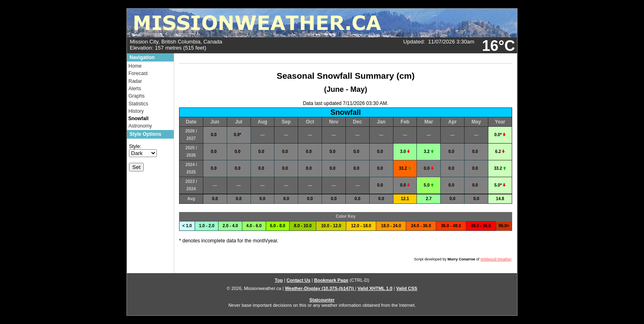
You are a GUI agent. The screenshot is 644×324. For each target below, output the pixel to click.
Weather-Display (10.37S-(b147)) (320, 288)
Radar (135, 81)
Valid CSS (407, 288)
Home (135, 66)
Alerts (135, 89)
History (136, 111)
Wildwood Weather (496, 259)
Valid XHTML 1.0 (375, 288)
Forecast (138, 73)
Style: (135, 146)
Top (279, 280)
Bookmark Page (331, 280)
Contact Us (298, 280)
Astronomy (140, 126)
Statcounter (322, 300)
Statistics (138, 104)
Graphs (137, 96)
